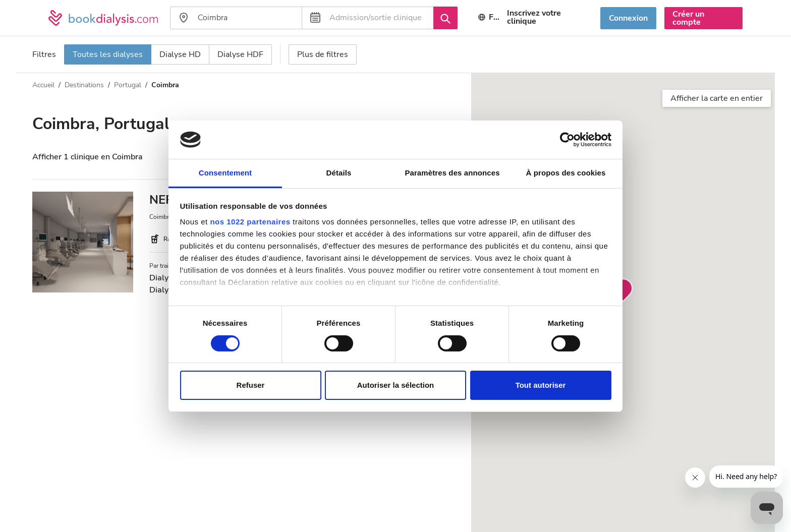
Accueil (43, 85)
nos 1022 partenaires (250, 222)
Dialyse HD (180, 54)
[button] (623, 290)
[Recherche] (445, 18)
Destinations (84, 85)
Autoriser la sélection (396, 385)
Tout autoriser (541, 385)
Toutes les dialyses (108, 54)
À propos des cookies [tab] (566, 173)
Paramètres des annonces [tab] (452, 173)
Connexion (628, 18)
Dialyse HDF (240, 54)
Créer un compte (688, 18)
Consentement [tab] (225, 173)
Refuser (251, 385)
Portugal (128, 85)
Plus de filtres (323, 54)
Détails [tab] (339, 173)
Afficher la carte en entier (717, 98)
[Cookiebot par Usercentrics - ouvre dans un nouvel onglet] (567, 140)
